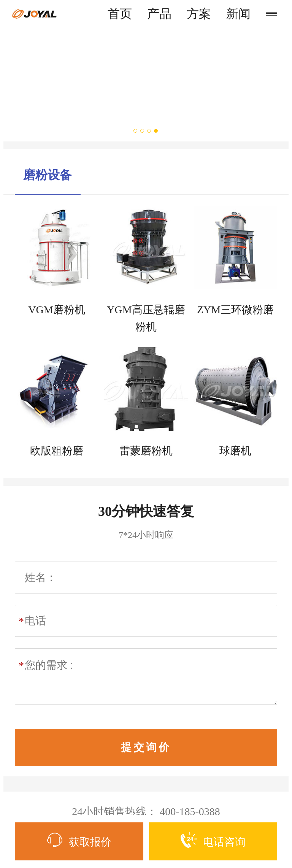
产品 (159, 14)
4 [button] (156, 131)
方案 (199, 14)
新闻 (238, 14)
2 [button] (143, 131)
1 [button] (136, 131)
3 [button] (149, 131)
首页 (120, 14)
